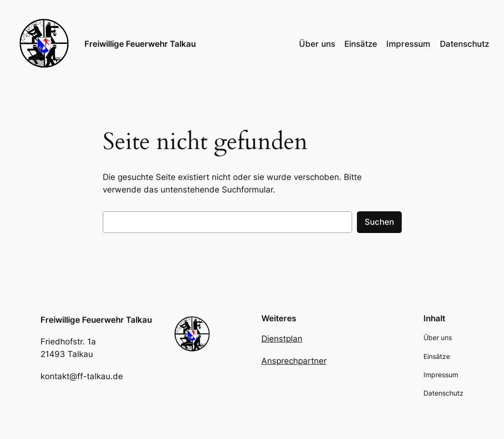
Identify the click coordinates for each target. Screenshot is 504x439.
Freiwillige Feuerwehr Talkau (140, 44)
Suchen (379, 222)
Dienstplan (282, 339)
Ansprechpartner (294, 361)
